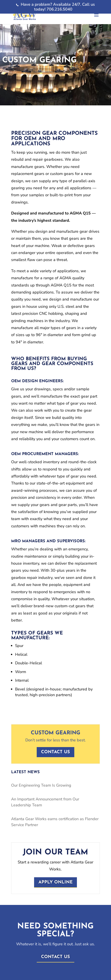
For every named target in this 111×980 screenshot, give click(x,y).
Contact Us (55, 957)
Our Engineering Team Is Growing (41, 785)
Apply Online (55, 882)
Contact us (55, 752)
